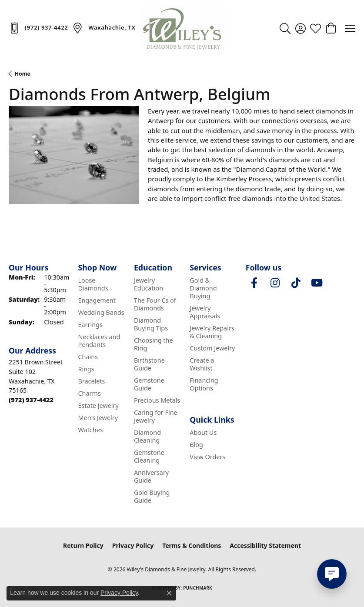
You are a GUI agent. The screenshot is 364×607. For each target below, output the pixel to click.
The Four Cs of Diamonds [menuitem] (155, 304)
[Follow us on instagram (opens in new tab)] (275, 283)
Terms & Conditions (192, 545)
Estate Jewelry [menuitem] (98, 405)
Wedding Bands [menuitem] (101, 312)
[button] (285, 28)
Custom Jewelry (212, 348)
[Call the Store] (31, 400)
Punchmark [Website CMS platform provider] (198, 588)
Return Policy (83, 545)
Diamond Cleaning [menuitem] (147, 436)
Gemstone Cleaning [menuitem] (149, 456)
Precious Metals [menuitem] (157, 400)
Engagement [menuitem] (97, 300)
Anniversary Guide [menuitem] (151, 476)
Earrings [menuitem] (90, 325)
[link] (38, 28)
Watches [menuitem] (90, 430)
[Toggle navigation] (350, 28)
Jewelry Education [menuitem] (149, 284)
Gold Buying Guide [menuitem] (152, 496)
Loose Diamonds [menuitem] (93, 284)
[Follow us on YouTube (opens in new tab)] (317, 283)
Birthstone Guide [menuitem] (149, 364)
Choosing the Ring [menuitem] (154, 344)
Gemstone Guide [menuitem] (149, 384)
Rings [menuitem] (86, 369)
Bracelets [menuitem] (91, 381)
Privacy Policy (133, 545)
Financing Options (204, 384)
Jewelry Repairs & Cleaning (212, 332)
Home (23, 74)
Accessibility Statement (265, 545)
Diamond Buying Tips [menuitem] (151, 324)
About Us (203, 432)
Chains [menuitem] (88, 357)
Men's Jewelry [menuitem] (98, 418)
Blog (196, 445)
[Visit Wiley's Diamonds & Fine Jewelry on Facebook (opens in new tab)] (254, 283)
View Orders (207, 457)
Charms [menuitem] (89, 393)
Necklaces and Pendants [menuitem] (99, 341)
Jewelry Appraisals (205, 312)
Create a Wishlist (202, 364)
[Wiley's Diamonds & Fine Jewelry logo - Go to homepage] (182, 28)
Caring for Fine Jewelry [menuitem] (156, 416)
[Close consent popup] (169, 593)
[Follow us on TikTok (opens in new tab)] (296, 283)
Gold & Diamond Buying (203, 288)
